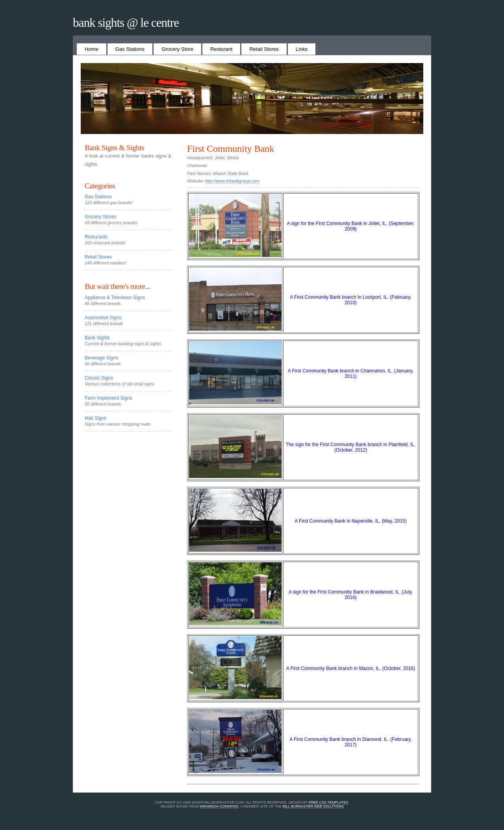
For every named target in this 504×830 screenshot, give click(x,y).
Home (92, 49)
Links (302, 49)
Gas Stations (130, 49)
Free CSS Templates (328, 802)
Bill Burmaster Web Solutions (313, 806)
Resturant (221, 49)
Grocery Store (177, 49)
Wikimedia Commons (219, 806)
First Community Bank (231, 149)
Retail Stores (264, 49)
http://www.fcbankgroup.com (232, 181)
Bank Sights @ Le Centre (126, 23)
